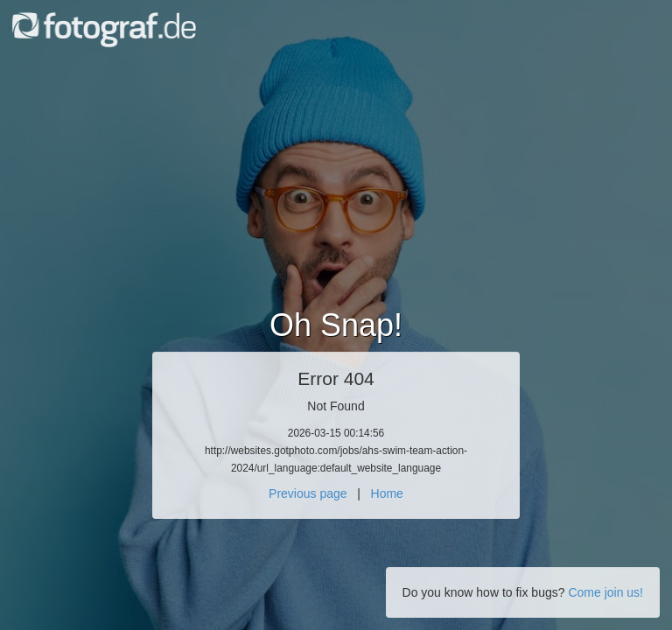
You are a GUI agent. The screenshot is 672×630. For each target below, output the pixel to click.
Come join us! (605, 592)
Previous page (308, 493)
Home (387, 493)
